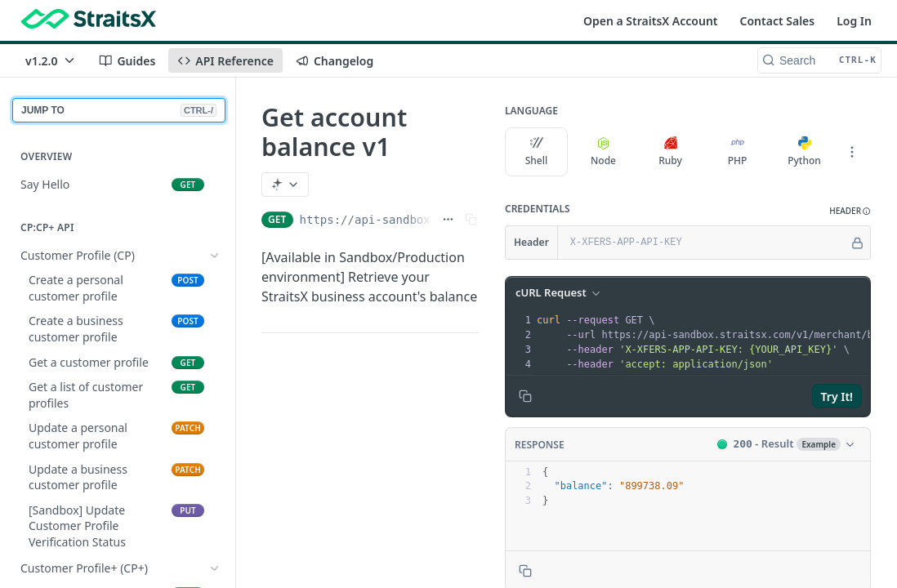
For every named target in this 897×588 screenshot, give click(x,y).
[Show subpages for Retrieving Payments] (215, 467)
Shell (537, 152)
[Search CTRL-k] (819, 60)
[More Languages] (852, 152)
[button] (850, 211)
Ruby (670, 152)
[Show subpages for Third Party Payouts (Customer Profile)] (215, 578)
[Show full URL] (448, 220)
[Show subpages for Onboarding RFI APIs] (215, 305)
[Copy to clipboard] (525, 396)
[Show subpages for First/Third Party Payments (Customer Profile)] (215, 401)
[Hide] (857, 243)
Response (540, 445)
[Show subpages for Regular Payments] (215, 442)
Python (804, 152)
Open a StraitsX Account (651, 21)
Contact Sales (778, 21)
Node (603, 152)
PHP (738, 152)
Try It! (837, 396)
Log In (854, 21)
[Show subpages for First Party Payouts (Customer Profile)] (215, 537)
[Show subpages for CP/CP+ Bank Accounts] (215, 330)
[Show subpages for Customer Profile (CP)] (215, 256)
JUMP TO (119, 110)
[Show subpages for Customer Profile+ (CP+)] (215, 280)
